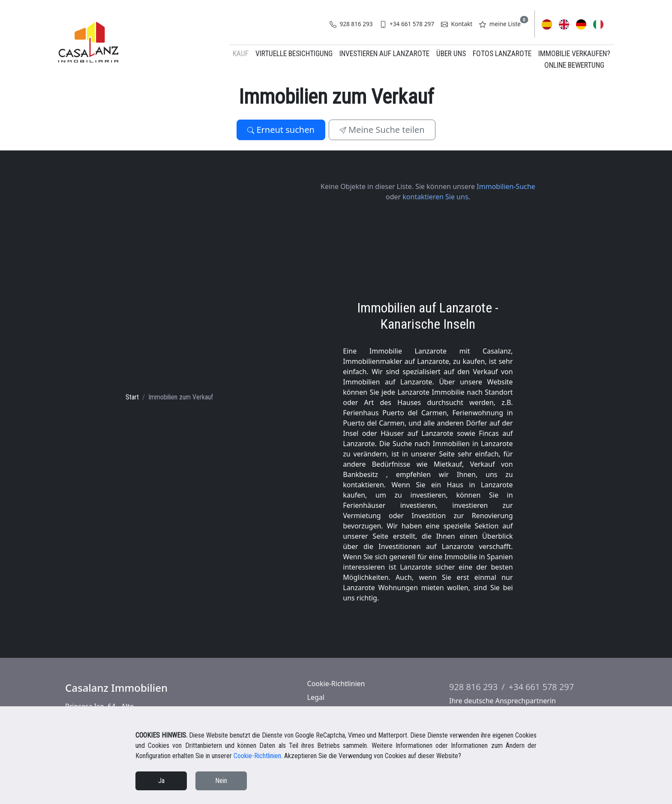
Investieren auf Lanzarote (384, 54)
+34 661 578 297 (407, 24)
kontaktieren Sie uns (435, 197)
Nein (221, 781)
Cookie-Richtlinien (336, 684)
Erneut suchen (281, 130)
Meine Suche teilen (382, 130)
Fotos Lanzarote (502, 54)
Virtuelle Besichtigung (294, 54)
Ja (161, 781)
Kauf (241, 54)
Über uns (451, 54)
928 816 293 (351, 24)
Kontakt (457, 24)
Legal (316, 697)
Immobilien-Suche (506, 186)
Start (132, 397)
